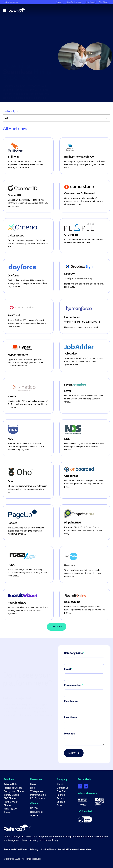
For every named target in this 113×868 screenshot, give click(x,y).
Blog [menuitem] (33, 788)
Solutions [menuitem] (9, 779)
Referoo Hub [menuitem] (10, 784)
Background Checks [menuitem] (14, 791)
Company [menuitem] (62, 779)
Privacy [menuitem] (60, 798)
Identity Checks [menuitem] (11, 795)
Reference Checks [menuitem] (13, 788)
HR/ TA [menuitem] (34, 808)
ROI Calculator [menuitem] (38, 798)
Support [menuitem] (61, 802)
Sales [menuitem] (60, 805)
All (6, 118)
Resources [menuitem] (36, 779)
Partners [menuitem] (61, 795)
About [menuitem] (60, 784)
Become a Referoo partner (22, 83)
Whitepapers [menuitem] (37, 791)
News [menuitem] (33, 784)
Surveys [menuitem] (8, 812)
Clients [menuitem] (34, 803)
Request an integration (20, 72)
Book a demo (102, 11)
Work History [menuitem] (10, 809)
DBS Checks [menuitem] (10, 798)
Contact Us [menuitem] (63, 788)
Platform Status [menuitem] (38, 795)
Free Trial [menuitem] (61, 791)
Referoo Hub (83, 11)
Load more (57, 627)
